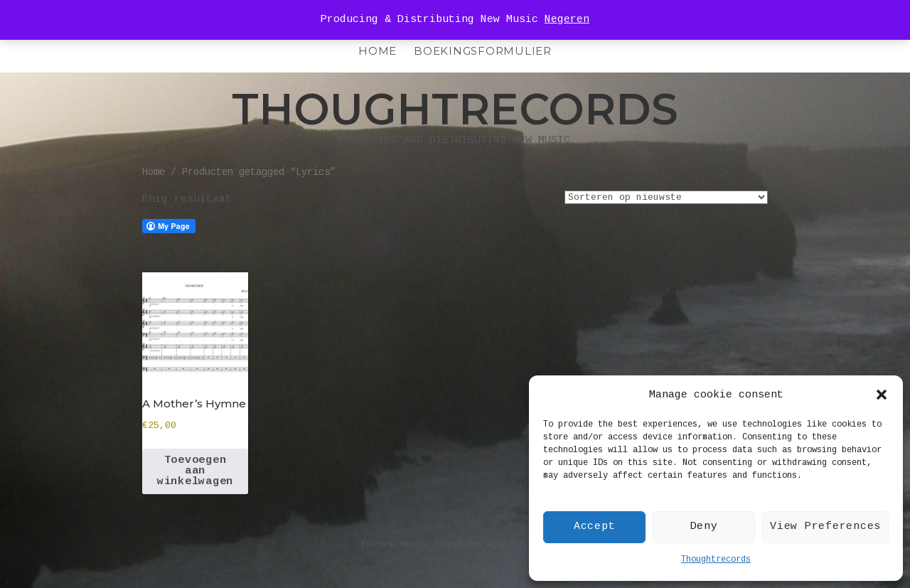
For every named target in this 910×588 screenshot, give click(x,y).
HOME (378, 51)
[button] (882, 395)
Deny (704, 526)
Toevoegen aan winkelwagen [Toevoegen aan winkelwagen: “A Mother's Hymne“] (195, 471)
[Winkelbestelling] (666, 197)
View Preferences (825, 526)
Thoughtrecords (716, 560)
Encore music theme (412, 544)
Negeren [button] (567, 20)
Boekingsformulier (483, 51)
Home (154, 172)
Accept (595, 526)
